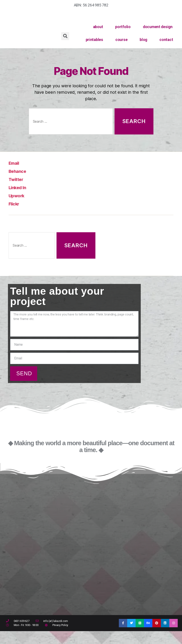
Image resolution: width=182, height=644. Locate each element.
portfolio (123, 27)
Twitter (17, 179)
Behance (19, 171)
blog (143, 40)
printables (94, 40)
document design (158, 27)
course (121, 40)
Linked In (19, 187)
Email (15, 163)
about (98, 27)
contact (166, 40)
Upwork (18, 195)
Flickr (15, 204)
